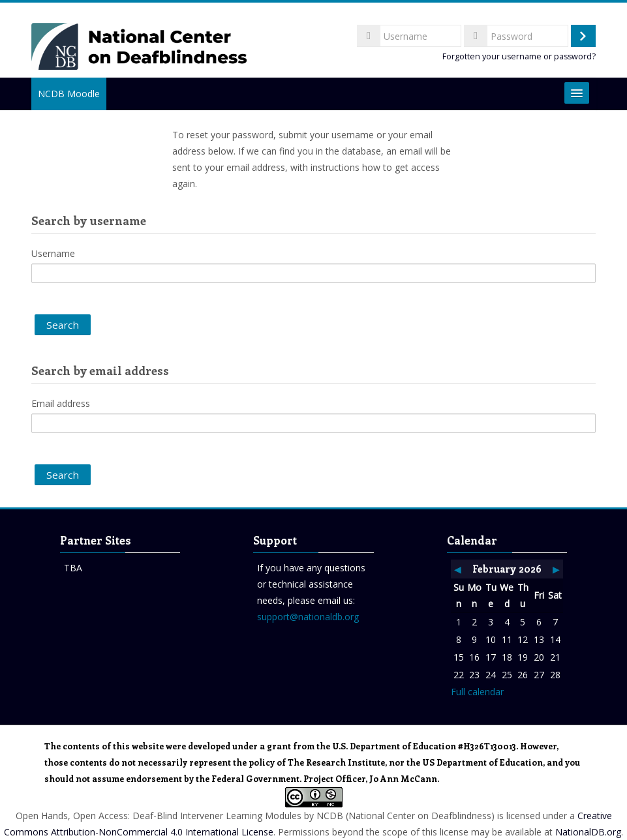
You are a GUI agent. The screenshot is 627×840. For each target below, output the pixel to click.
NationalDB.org (588, 832)
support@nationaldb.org (308, 617)
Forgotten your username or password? (519, 56)
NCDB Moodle (69, 94)
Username (53, 253)
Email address (61, 403)
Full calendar (477, 692)
